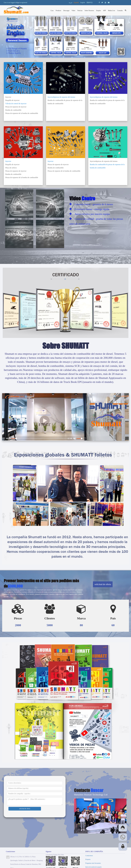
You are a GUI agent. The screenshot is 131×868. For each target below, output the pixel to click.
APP (104, 11)
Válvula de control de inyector (16, 104)
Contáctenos (89, 856)
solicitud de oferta (103, 584)
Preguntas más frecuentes (93, 863)
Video (73, 11)
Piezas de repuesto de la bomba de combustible (22, 113)
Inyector (8, 97)
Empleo (99, 11)
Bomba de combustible (13, 110)
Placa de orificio (11, 168)
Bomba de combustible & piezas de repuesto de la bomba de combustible (65, 102)
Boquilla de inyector (13, 100)
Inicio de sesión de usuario (93, 867)
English (83, 3)
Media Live (112, 11)
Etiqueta (88, 859)
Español (76, 3)
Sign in (19, 3)
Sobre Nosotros (89, 11)
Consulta (120, 11)
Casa (52, 11)
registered (24, 3)
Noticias (80, 11)
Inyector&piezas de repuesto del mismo (61, 97)
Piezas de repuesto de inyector (16, 107)
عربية (71, 3)
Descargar (66, 11)
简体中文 (90, 3)
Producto (58, 11)
